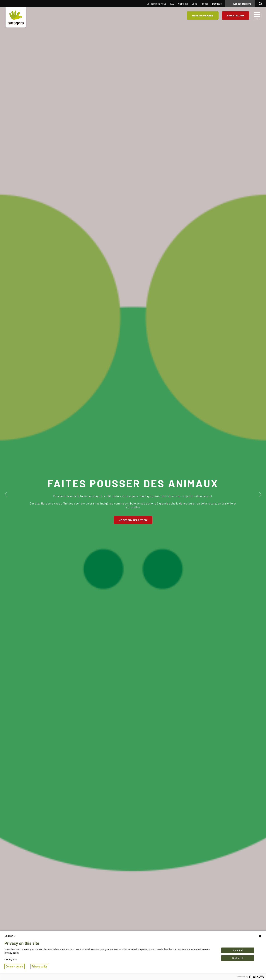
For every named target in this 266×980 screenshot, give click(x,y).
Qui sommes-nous (156, 4)
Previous (6, 494)
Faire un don (236, 15)
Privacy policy (39, 967)
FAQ (172, 4)
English (10, 936)
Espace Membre (242, 4)
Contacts (183, 4)
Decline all (238, 958)
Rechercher (261, 4)
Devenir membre (203, 15)
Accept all (238, 950)
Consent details (15, 967)
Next (260, 494)
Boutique (217, 4)
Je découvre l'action (133, 520)
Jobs (194, 4)
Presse (205, 4)
